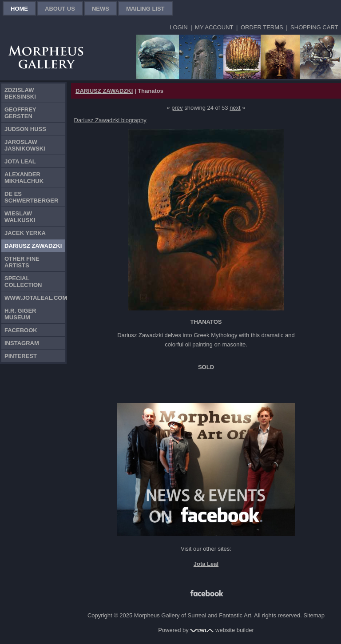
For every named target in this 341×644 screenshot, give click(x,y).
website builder (222, 630)
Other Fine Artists (22, 262)
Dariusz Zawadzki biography (110, 120)
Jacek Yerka (25, 233)
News (101, 9)
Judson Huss (25, 129)
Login (178, 27)
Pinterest (21, 356)
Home (19, 9)
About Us (60, 9)
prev (177, 108)
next (235, 108)
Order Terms (262, 27)
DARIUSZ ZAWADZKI (104, 91)
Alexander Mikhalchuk (24, 178)
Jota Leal (20, 161)
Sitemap (314, 615)
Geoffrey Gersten (20, 113)
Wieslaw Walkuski (20, 217)
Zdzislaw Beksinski (20, 93)
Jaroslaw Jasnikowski (25, 145)
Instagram (22, 343)
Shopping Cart (314, 27)
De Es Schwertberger (31, 197)
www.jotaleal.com (35, 298)
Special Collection (23, 282)
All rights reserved (277, 615)
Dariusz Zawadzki (33, 246)
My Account (214, 27)
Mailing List (145, 9)
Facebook (21, 330)
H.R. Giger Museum (20, 314)
